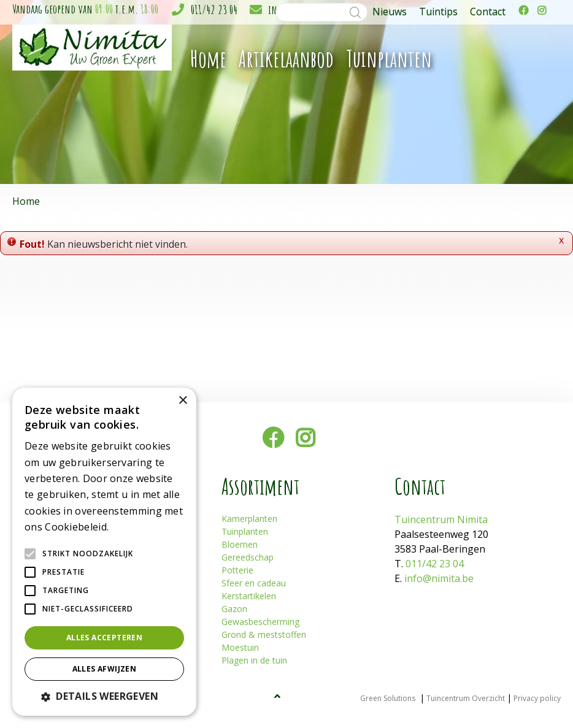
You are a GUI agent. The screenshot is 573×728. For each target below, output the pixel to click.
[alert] (104, 552)
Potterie (237, 570)
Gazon (234, 609)
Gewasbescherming (260, 622)
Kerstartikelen (249, 596)
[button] (104, 696)
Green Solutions (388, 698)
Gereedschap (248, 557)
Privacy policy (537, 698)
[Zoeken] (321, 12)
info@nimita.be (439, 578)
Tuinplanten (245, 531)
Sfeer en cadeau (254, 583)
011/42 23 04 (214, 10)
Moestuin (240, 647)
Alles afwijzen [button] (105, 669)
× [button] (183, 401)
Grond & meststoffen (264, 634)
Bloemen (240, 544)
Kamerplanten (249, 519)
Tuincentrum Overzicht (466, 698)
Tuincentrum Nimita (441, 519)
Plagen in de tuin (254, 660)
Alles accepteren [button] (104, 638)
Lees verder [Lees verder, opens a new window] (133, 528)
